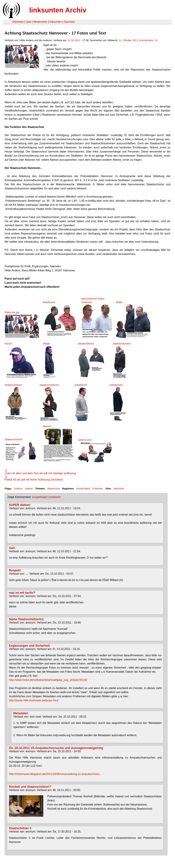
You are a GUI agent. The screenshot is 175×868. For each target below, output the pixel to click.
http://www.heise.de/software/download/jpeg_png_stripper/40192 (48, 680)
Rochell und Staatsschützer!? (30, 787)
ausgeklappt (39, 497)
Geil (12, 548)
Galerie (29, 489)
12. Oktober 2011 (128, 40)
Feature (18, 489)
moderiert (55, 497)
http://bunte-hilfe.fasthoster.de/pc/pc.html (34, 700)
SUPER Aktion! (20, 505)
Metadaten (21, 713)
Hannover (119, 489)
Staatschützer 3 (20, 828)
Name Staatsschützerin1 (26, 619)
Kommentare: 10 (148, 40)
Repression (54, 489)
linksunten (56, 22)
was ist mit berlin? (22, 593)
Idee (29, 22)
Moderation (40, 22)
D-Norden (98, 489)
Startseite (18, 22)
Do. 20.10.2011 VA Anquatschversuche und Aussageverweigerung (56, 748)
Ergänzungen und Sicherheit (29, 646)
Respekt (15, 570)
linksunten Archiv (58, 10)
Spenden (69, 22)
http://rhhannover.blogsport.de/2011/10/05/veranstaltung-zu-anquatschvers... (55, 774)
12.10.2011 (74, 40)
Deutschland (83, 489)
